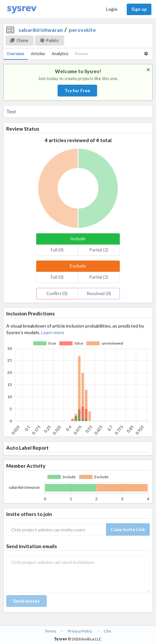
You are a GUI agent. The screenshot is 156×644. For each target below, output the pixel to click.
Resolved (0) (99, 293)
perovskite (82, 30)
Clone (19, 40)
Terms (51, 631)
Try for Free (77, 90)
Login (112, 9)
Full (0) (57, 250)
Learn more (53, 332)
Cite (107, 631)
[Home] (22, 9)
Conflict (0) (57, 293)
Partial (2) (99, 250)
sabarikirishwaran (41, 30)
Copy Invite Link (128, 529)
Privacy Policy (80, 631)
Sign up (139, 9)
